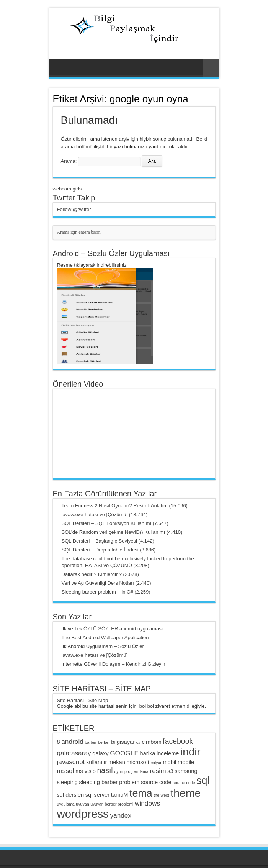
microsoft (138, 762)
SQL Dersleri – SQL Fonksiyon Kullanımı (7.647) (115, 523)
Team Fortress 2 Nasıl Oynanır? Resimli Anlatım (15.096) (125, 506)
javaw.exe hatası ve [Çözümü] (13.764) (105, 514)
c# (138, 742)
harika (148, 753)
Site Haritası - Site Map (83, 700)
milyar (156, 763)
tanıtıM (120, 795)
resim (158, 771)
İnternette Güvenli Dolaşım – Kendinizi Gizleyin (114, 664)
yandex (121, 815)
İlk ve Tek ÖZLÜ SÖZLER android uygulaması (112, 629)
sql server (97, 795)
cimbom (152, 742)
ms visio (86, 771)
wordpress (83, 814)
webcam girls (67, 189)
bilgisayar (123, 742)
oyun (118, 771)
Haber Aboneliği (212, 98)
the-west (161, 795)
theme (185, 793)
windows (147, 803)
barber (91, 742)
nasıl (105, 770)
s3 (170, 771)
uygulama (66, 804)
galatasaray (74, 753)
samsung (186, 771)
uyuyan (82, 804)
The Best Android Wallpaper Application (105, 637)
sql (203, 781)
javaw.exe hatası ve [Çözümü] (95, 655)
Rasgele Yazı (211, 68)
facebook (178, 741)
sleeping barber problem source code (125, 782)
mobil (169, 762)
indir (190, 752)
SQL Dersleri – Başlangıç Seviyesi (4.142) (108, 541)
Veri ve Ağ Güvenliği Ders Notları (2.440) (106, 583)
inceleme (168, 753)
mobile (186, 762)
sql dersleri (71, 795)
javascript (71, 762)
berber (104, 742)
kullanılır (96, 762)
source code (184, 783)
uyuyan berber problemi (112, 804)
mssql (66, 771)
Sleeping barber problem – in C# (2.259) (106, 592)
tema (141, 793)
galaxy (100, 753)
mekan (117, 762)
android (72, 742)
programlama (136, 771)
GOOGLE (124, 753)
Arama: (69, 161)
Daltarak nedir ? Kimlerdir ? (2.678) (100, 574)
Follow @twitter (74, 209)
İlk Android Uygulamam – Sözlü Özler (103, 646)
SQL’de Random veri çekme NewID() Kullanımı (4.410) (122, 532)
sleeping (67, 782)
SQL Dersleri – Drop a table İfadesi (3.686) (109, 550)
